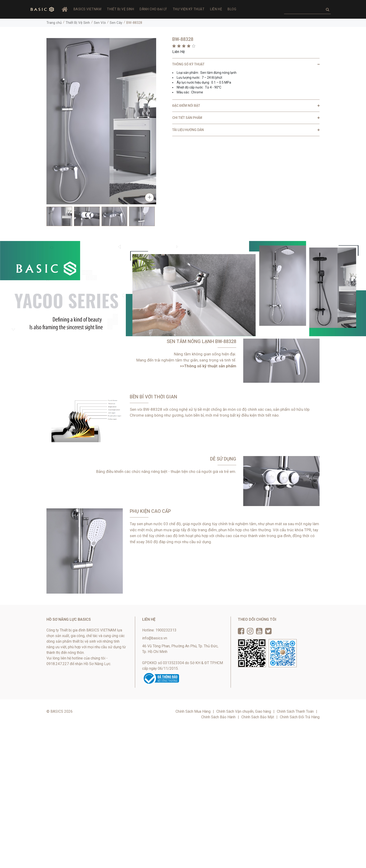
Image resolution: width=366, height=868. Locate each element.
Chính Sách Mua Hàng (193, 711)
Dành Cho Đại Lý (153, 9)
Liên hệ (216, 9)
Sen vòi (136, 409)
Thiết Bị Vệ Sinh (120, 9)
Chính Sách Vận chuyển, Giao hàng (244, 711)
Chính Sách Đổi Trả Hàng (300, 717)
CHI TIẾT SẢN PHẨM (187, 118)
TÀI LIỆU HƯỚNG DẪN (188, 130)
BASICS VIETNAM (88, 9)
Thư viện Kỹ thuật (189, 9)
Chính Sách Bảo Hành (218, 717)
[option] (59, 216)
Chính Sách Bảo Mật (258, 717)
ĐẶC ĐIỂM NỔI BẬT (186, 106)
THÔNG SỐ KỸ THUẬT (188, 64)
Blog (232, 9)
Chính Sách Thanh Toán (295, 711)
